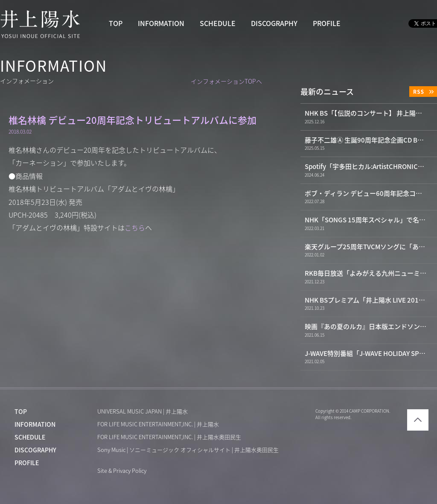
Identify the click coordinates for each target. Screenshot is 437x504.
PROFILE (327, 23)
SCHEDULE (218, 23)
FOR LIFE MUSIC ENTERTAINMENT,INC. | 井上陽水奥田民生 (169, 437)
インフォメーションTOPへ (226, 82)
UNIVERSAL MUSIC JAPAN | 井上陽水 (143, 412)
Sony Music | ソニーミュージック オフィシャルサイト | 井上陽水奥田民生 (188, 450)
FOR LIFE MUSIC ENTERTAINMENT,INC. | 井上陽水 (158, 424)
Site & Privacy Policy (122, 471)
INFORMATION (161, 23)
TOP (116, 23)
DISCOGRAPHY (274, 23)
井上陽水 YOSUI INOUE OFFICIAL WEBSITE (40, 24)
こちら (135, 228)
